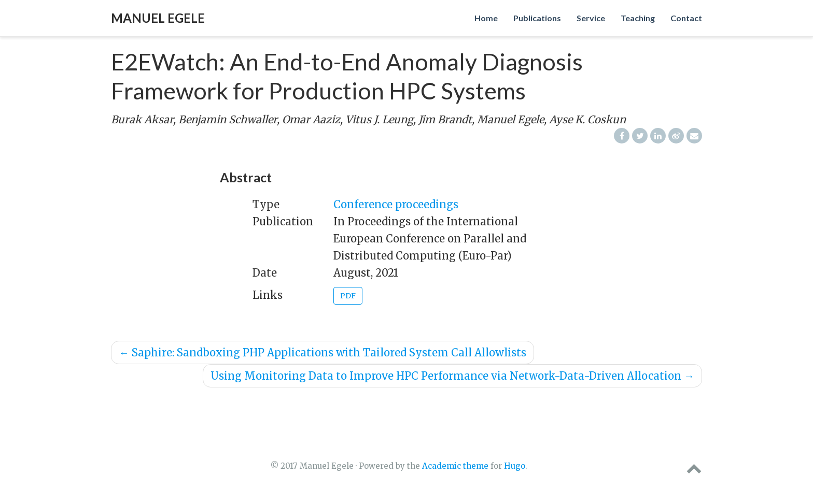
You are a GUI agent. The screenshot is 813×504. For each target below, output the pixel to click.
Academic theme (455, 466)
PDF (348, 296)
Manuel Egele (158, 18)
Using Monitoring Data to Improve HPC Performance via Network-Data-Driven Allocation (452, 376)
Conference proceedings (396, 204)
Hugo (515, 466)
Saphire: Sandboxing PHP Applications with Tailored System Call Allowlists (323, 352)
